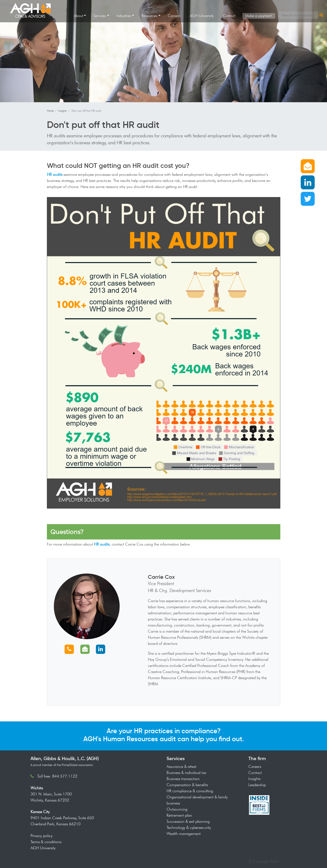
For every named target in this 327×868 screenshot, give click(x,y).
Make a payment (258, 16)
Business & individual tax (186, 773)
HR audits (55, 174)
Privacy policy (42, 836)
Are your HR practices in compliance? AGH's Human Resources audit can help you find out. (164, 735)
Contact (229, 16)
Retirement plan (179, 815)
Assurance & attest (181, 766)
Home (50, 111)
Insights (62, 111)
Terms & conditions (46, 842)
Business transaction (183, 779)
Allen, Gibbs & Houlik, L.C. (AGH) (65, 759)
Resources (149, 16)
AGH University (202, 16)
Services (100, 16)
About (78, 16)
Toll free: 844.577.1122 (57, 776)
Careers (174, 16)
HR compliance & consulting (190, 791)
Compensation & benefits (187, 785)
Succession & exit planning (188, 821)
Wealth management (184, 834)
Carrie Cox (161, 577)
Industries (124, 16)
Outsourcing (177, 809)
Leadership (257, 785)
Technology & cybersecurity (189, 827)
